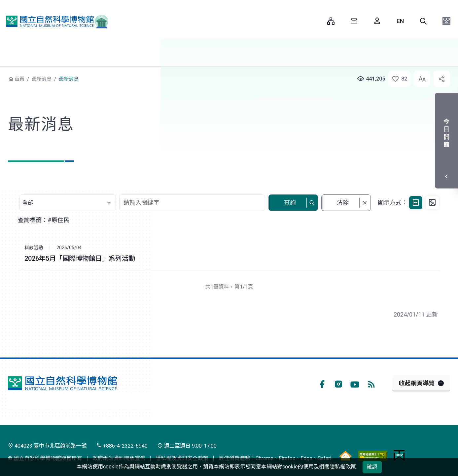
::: (317, 21)
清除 (343, 203)
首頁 (19, 79)
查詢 (290, 203)
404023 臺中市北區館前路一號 (47, 446)
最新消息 (42, 79)
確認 (372, 467)
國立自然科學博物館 (54, 21)
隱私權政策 (343, 467)
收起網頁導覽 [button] (417, 383)
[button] (423, 21)
